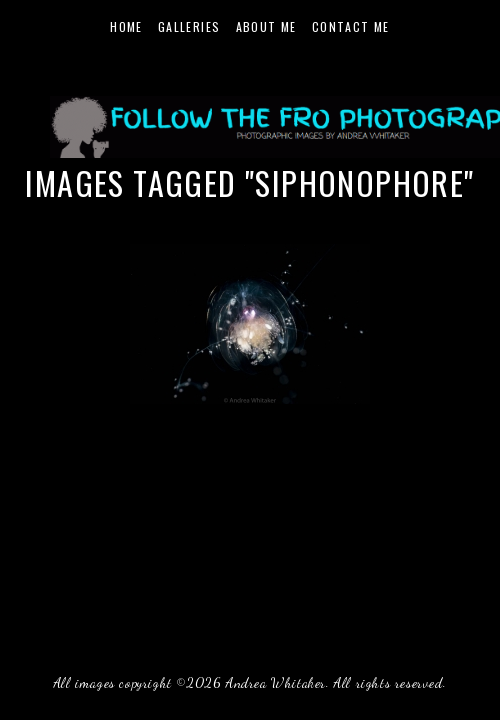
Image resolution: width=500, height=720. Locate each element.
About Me (266, 26)
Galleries (189, 26)
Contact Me (351, 26)
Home (126, 26)
